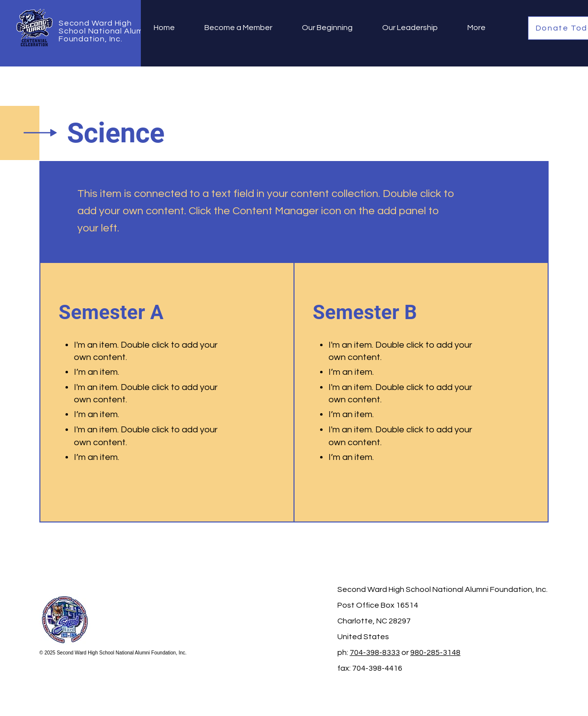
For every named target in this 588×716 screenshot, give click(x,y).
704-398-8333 (375, 652)
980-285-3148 (435, 652)
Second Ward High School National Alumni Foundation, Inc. (104, 31)
